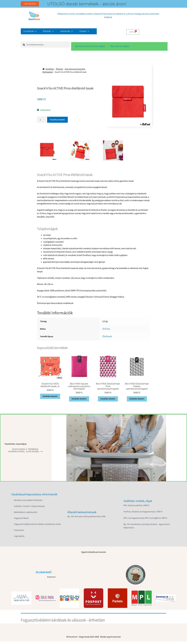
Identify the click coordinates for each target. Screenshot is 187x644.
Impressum (19, 530)
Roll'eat (106, 329)
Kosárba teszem (57, 120)
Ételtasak (107, 336)
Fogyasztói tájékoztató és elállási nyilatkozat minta (37, 524)
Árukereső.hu (51, 577)
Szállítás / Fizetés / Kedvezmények (29, 506)
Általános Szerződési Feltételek (28, 500)
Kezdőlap (50, 69)
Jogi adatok (19, 536)
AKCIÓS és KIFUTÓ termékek (90, 46)
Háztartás (66, 31)
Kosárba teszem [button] (50, 396)
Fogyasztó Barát (21, 518)
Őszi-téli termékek (120, 46)
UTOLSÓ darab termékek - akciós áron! (87, 4)
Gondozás (30, 31)
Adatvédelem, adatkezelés (26, 512)
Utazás (84, 31)
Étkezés (48, 31)
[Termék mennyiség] (41, 120)
